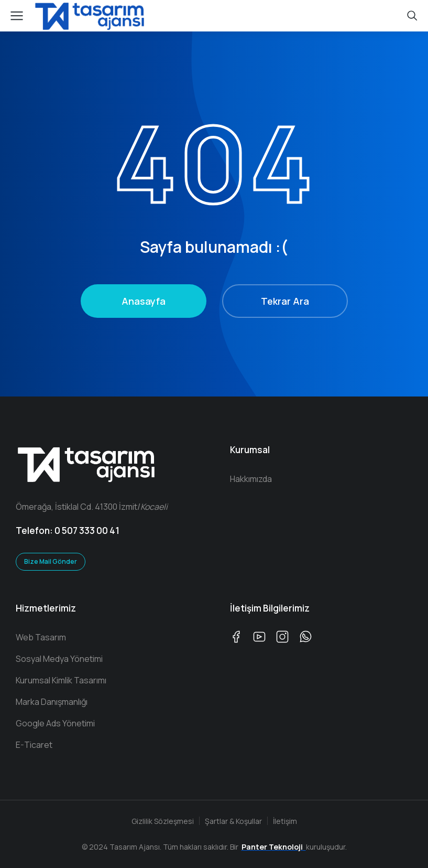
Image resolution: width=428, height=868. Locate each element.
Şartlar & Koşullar (233, 821)
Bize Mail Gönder (51, 561)
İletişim (285, 821)
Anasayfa (144, 301)
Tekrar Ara (285, 301)
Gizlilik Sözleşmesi (163, 821)
